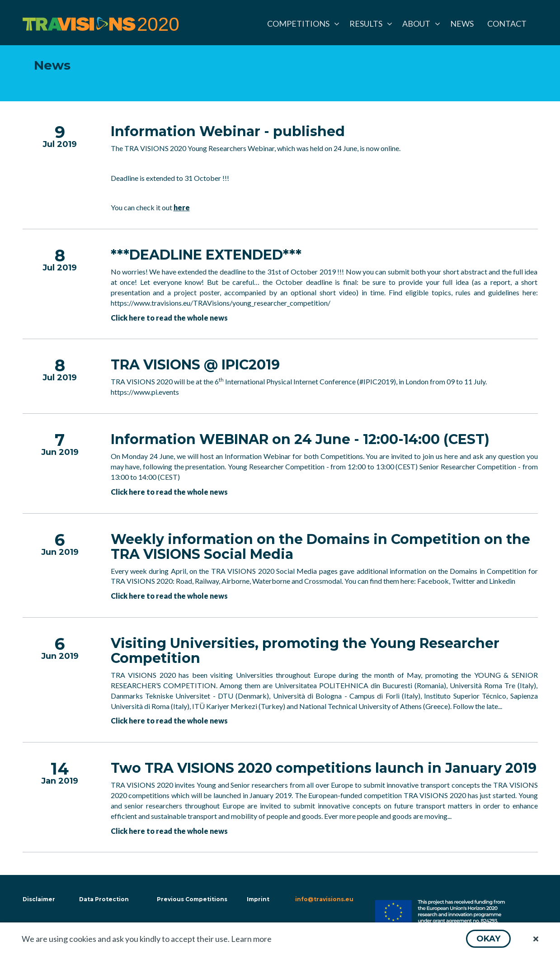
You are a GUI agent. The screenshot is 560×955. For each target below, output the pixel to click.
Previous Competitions (192, 899)
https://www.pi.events (145, 392)
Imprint (258, 899)
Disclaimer (38, 899)
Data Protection (104, 899)
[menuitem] (301, 24)
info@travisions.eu (324, 899)
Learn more (251, 939)
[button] (488, 939)
